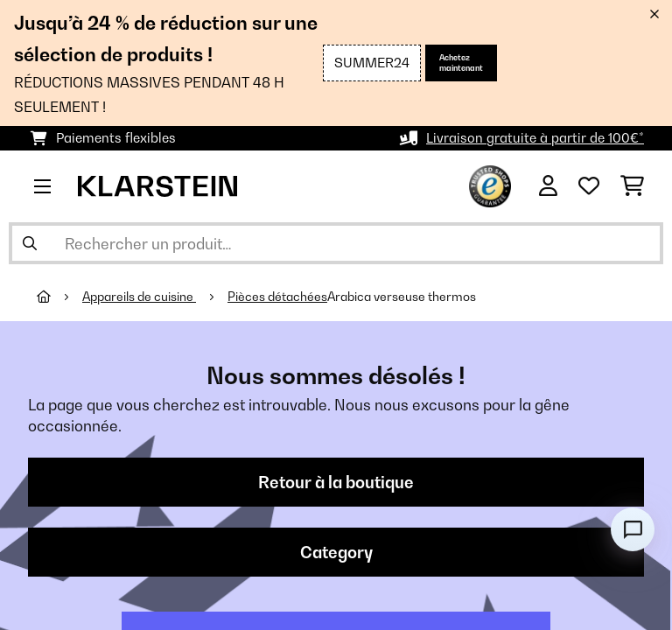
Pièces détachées (277, 297)
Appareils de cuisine (139, 297)
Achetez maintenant (461, 63)
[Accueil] (59, 297)
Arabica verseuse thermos (402, 297)
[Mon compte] (548, 186)
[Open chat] (633, 529)
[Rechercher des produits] (336, 243)
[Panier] (632, 186)
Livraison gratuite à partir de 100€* (535, 138)
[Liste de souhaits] (589, 186)
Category (336, 552)
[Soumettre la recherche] (30, 243)
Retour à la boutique (336, 482)
